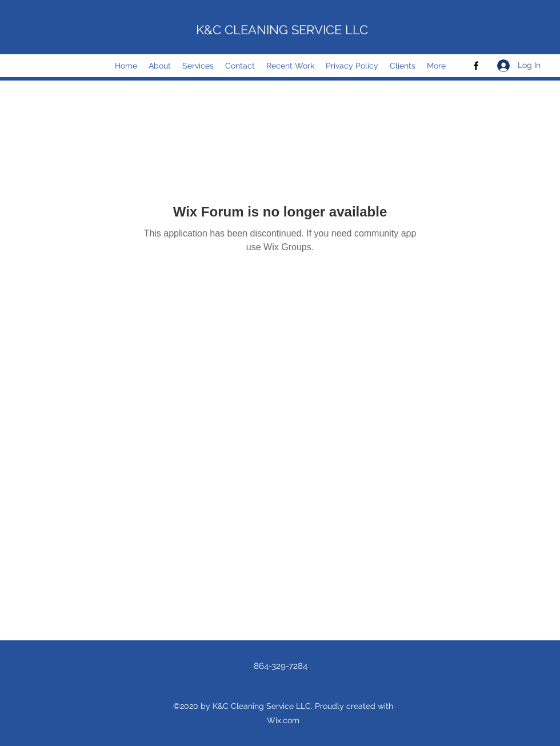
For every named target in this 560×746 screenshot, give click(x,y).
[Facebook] (476, 66)
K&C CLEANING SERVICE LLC (282, 30)
